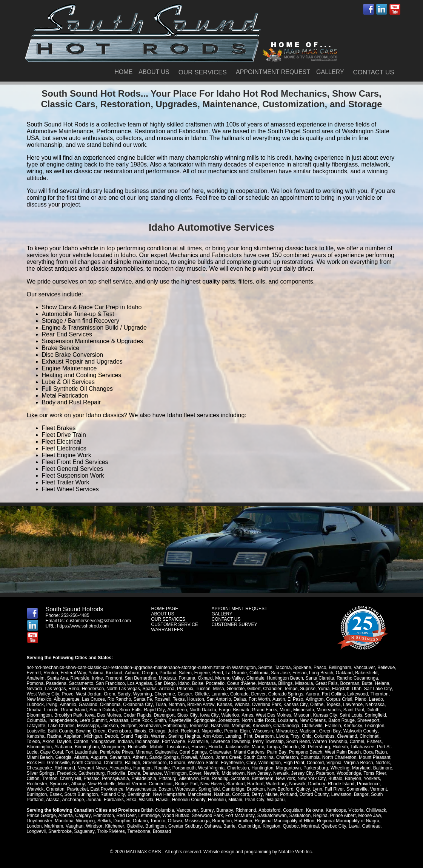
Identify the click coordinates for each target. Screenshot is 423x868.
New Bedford (280, 789)
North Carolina (66, 763)
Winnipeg (85, 821)
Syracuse (59, 784)
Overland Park (265, 705)
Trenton (50, 779)
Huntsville (109, 747)
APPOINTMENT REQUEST (273, 72)
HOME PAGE (165, 609)
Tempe (290, 689)
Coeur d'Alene (241, 683)
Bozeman (350, 683)
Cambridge (233, 789)
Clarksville (312, 726)
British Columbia (158, 810)
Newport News (92, 768)
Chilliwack (375, 810)
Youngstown (87, 742)
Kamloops (335, 810)
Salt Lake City (377, 689)
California (258, 673)
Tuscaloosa (149, 747)
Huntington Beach (285, 678)
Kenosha (36, 736)
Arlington (314, 699)
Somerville (356, 789)
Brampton (221, 821)
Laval (353, 826)
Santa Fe (142, 699)
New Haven (211, 784)
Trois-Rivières (111, 831)
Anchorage (72, 800)
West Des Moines (272, 715)
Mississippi (88, 726)
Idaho (184, 683)
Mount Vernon (131, 784)
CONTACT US (374, 72)
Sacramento (81, 683)
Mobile (128, 747)
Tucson (203, 689)
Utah (356, 689)
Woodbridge (348, 773)
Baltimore (382, 768)
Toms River (374, 773)
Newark (211, 773)
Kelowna (314, 810)
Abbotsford (268, 810)
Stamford (235, 784)
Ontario (140, 821)
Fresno (299, 673)
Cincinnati (368, 736)
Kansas (224, 705)
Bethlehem (262, 779)
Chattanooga (286, 726)
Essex (56, 794)
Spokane (302, 668)
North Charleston (310, 757)
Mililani (235, 800)
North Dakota (202, 710)
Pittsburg (167, 779)
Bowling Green (90, 731)
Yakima (96, 673)
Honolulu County (188, 800)
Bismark (241, 710)
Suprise (307, 689)
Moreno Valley (229, 678)
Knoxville (261, 726)
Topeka (332, 705)
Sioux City (187, 715)
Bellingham (340, 668)
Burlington (37, 794)
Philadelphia (144, 779)
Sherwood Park (206, 816)
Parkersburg (315, 768)
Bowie (134, 773)
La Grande (236, 673)
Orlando (262, 747)
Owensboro (119, 731)
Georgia (35, 757)
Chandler (272, 689)
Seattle (265, 668)
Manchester (199, 794)
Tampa (245, 747)
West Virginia (211, 768)
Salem (185, 673)
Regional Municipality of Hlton (284, 821)
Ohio (305, 736)
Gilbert (253, 689)
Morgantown (288, 768)
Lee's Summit (93, 720)
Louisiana (287, 720)
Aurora (311, 694)
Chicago (157, 731)
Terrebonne (138, 831)
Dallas (239, 699)
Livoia (281, 736)
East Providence (107, 789)
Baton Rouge (341, 720)
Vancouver (364, 668)
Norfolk (362, 763)
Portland (167, 673)
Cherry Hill (71, 779)
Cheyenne (164, 694)
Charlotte (93, 763)
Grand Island (74, 710)
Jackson (110, 726)
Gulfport (128, 726)
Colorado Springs (285, 694)
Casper (184, 694)
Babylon (352, 779)
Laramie (219, 694)
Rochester (37, 784)
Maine (271, 794)
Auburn (132, 673)
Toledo (387, 736)
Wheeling (340, 768)
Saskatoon (299, 816)
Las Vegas (55, 689)
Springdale (204, 720)
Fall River (334, 789)
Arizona (167, 689)
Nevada (35, 689)
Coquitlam (292, 810)
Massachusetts (141, 789)
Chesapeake (39, 768)
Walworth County (360, 731)
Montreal (309, 826)
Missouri (301, 715)
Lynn (317, 789)
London (34, 826)
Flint (247, 736)
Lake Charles (61, 726)
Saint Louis (350, 715)
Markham (54, 826)
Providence (367, 784)
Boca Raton (349, 752)
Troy (294, 736)
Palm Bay (251, 752)
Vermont (378, 789)
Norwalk (296, 784)
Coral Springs (167, 752)
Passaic (91, 779)
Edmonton (103, 816)
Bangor (360, 794)
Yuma (323, 689)
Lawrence (352, 705)
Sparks (149, 689)
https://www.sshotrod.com (83, 626)
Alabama (36, 747)
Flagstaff (340, 689)
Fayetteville (180, 720)
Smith (160, 720)
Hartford (255, 784)
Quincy (303, 789)
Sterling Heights (184, 736)
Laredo (375, 699)
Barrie (229, 826)
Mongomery (85, 747)
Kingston (271, 826)
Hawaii (162, 800)
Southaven (150, 726)
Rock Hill (372, 757)
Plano (360, 699)
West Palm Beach (316, 752)
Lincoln (51, 710)
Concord (295, 763)
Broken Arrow (200, 705)
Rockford (190, 731)
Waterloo (229, 715)
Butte (367, 683)
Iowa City (209, 715)
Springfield (374, 715)
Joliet (173, 731)
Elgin (245, 731)
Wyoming (142, 694)
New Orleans (312, 720)
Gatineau (370, 826)
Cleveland (346, 736)
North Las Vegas (123, 689)
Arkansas (118, 720)
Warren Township (314, 742)
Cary (231, 763)
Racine (54, 736)
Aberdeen (177, 710)
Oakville (134, 826)
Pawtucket (77, 789)
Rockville (116, 773)
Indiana (109, 742)
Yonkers (371, 779)
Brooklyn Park (68, 715)
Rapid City (154, 710)
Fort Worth (259, 699)
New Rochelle (101, 784)
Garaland (88, 705)
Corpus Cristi (338, 699)
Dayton (48, 742)
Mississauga (197, 821)
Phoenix (185, 689)
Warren (158, 736)
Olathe (316, 705)
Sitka (131, 800)
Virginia (313, 763)
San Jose (280, 673)
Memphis (241, 726)
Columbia (36, 720)
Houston (195, 699)
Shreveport (368, 720)
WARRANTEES (167, 630)
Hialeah (312, 747)
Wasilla (146, 800)
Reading (220, 779)
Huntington (262, 768)
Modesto (168, 678)
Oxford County (313, 794)
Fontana (187, 678)
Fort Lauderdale (56, 752)
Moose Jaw (368, 816)
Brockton (256, 789)
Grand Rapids (134, 736)
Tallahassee (334, 747)
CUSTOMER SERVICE (175, 624)
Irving (52, 705)
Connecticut (160, 784)
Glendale (255, 678)
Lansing (232, 736)
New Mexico (39, 699)
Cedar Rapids (137, 715)
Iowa (90, 715)
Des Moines (109, 715)
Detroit (111, 736)
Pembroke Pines (91, 752)
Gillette (201, 694)
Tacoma (283, 668)
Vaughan (75, 826)
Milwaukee (286, 731)
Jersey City (301, 773)
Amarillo (68, 705)
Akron (33, 742)
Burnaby (224, 810)
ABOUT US (154, 72)
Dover (195, 773)
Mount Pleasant (345, 757)
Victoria (355, 810)
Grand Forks (264, 710)
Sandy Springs (134, 757)
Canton (65, 742)
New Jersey (258, 773)
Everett (34, 673)
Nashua (221, 794)
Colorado (239, 694)
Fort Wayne (158, 742)
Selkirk (104, 821)
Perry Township (252, 742)
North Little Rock (258, 720)
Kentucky (352, 726)
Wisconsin (262, 731)
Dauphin (122, 821)
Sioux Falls (130, 710)
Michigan (93, 736)
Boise (198, 683)
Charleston (258, 757)
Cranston (55, 789)
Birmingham (59, 747)
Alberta (65, 816)
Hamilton (243, 821)
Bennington (139, 794)
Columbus (323, 736)
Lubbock (35, 705)
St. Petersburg (287, 747)
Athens (110, 757)
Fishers (358, 742)
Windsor (94, 826)
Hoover (171, 747)
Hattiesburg (175, 726)
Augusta (70, 757)
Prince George (41, 816)
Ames (247, 715)
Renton (51, 673)
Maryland (361, 768)
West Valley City (43, 694)
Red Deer (125, 816)
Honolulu (216, 800)
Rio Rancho (119, 699)
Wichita (241, 705)
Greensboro (134, 763)
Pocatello (215, 683)
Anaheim (36, 678)
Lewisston (340, 794)
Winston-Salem (182, 763)
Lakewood (356, 694)
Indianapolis (131, 742)
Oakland (344, 673)
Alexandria (120, 768)
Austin (278, 699)
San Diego (165, 683)
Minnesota (303, 710)
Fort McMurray (239, 816)
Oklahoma (110, 705)
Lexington (374, 726)
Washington (244, 668)
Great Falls (327, 683)
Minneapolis (328, 710)
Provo (67, 694)
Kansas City (295, 705)
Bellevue (386, 668)
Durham (157, 763)
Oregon (149, 673)
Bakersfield (365, 673)
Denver (257, 694)
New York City (311, 779)
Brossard (162, 831)
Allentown (188, 779)
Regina (319, 816)
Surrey (206, 810)
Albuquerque (66, 699)
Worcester (185, 789)
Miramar (118, 752)
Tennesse (199, 726)
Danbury (315, 784)
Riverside (80, 678)
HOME (123, 72)
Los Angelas (139, 683)
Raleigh (112, 763)
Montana (267, 683)
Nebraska (373, 705)
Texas (178, 699)
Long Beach (320, 673)
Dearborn (263, 736)
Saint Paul (353, 710)
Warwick (35, 789)
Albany (77, 784)
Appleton (72, 736)
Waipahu (275, 800)
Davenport (164, 715)
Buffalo (335, 779)
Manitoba (64, 821)
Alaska (52, 800)
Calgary (83, 816)
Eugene (201, 673)
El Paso (295, 699)
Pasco (320, 668)
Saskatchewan (271, 816)
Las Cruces (93, 699)
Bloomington (39, 715)
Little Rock (141, 720)
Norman (176, 705)
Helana (382, 683)
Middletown (233, 773)
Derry (256, 794)
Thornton (378, 694)
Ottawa (175, 821)
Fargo (224, 710)
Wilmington (249, 763)
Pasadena (56, 683)
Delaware (152, 773)
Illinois (139, 731)
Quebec (290, 826)
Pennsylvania (115, 779)
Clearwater (195, 752)
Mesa (218, 689)
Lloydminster (39, 821)
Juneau (93, 800)
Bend (217, 673)
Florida (187, 747)
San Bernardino (141, 678)
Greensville (38, 763)
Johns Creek (199, 757)
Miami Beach (376, 752)
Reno (74, 689)
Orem (109, 694)
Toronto (157, 821)
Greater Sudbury (185, 826)
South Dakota (103, 710)
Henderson (93, 689)
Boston (165, 789)
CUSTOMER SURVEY (235, 624)
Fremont (114, 678)
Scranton (240, 779)
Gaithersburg (92, 773)
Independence (63, 720)
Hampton (142, 768)
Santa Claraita (320, 678)
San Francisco (110, 683)
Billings (285, 683)
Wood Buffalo (175, 816)
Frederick (66, 773)
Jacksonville (209, 747)
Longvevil (36, 831)
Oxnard (205, 678)
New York (285, 779)
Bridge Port (186, 784)
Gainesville (140, 752)
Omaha (34, 710)
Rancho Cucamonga (357, 678)
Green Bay (329, 731)
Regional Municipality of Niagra (348, 821)
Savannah (91, 757)
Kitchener (114, 826)
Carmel (341, 742)
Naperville (211, 731)
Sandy (124, 694)
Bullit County (60, 731)
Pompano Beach (279, 752)
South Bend (282, 742)
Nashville (220, 726)
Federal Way (73, 673)
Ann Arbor (212, 736)
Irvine (97, 678)
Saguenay (84, 831)
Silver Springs (41, 773)
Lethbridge (148, 816)
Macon (177, 757)
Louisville (36, 731)
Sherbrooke (60, 831)
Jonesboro (228, 720)
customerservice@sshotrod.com (98, 621)
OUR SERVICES (203, 72)
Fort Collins (332, 694)
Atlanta (52, 757)
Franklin (333, 726)
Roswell (162, 699)
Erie (205, 779)
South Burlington (81, 794)
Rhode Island (340, 784)
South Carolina (229, 757)
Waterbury (275, 784)
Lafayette (36, 726)
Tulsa (160, 705)
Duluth (373, 710)
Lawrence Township (215, 742)
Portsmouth (184, 768)
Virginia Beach (338, 763)
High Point (273, 763)
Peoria (230, 731)
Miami (229, 747)
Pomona (35, 683)
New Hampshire (169, 794)
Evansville (182, 742)
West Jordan (88, 694)
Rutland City (112, 794)
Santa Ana (58, 678)
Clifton (33, 779)
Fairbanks (113, 800)
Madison (308, 731)
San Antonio (219, 699)
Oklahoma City (137, 705)
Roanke (162, 768)
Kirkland (114, 673)
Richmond (65, 768)
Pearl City (253, 800)
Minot (284, 710)
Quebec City (333, 826)
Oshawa (212, 826)
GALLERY (330, 72)
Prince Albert (341, 816)
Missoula (304, 683)
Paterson (324, 773)
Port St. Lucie (362, 747)
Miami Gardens (223, 752)
